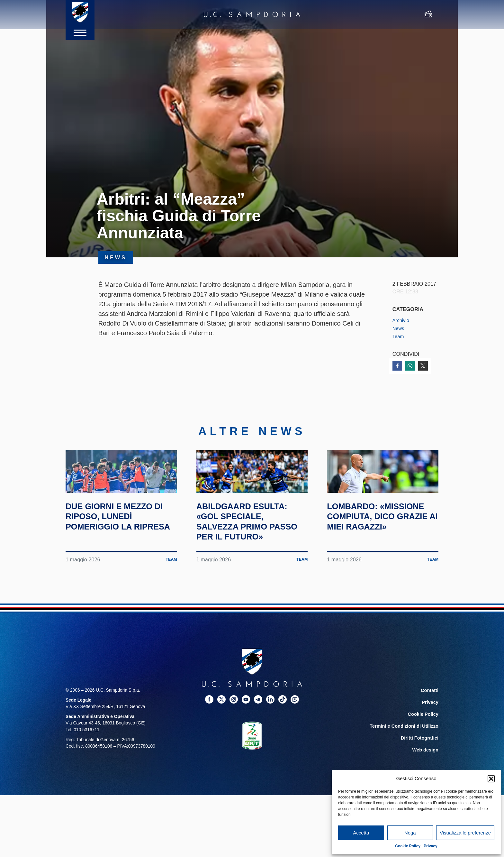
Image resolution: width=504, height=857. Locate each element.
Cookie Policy (408, 846)
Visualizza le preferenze (465, 833)
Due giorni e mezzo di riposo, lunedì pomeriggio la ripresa (117, 547)
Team (399, 336)
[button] (491, 779)
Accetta (361, 833)
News (399, 328)
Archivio (402, 320)
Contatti (430, 727)
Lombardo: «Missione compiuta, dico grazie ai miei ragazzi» (381, 547)
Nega (410, 833)
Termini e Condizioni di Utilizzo (406, 761)
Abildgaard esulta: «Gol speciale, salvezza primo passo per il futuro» (250, 552)
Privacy (431, 846)
